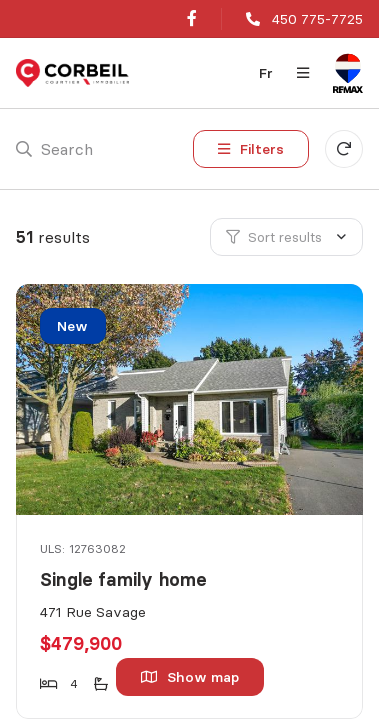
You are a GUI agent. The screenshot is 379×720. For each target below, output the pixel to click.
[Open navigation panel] (303, 73)
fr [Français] (266, 73)
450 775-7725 (317, 19)
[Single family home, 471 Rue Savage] (191, 399)
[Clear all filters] (344, 149)
